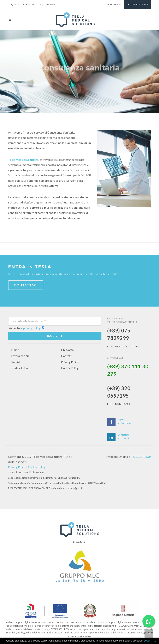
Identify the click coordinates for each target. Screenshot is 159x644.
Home (15, 350)
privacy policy (32, 328)
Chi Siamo (67, 350)
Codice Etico (20, 368)
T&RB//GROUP (141, 457)
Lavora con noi (138, 4)
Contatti (67, 356)
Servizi (16, 362)
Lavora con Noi (21, 356)
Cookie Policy (70, 368)
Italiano (114, 4)
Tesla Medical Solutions (23, 160)
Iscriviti (55, 336)
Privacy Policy (70, 362)
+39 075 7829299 (22, 4)
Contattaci (48, 4)
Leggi (147, 641)
